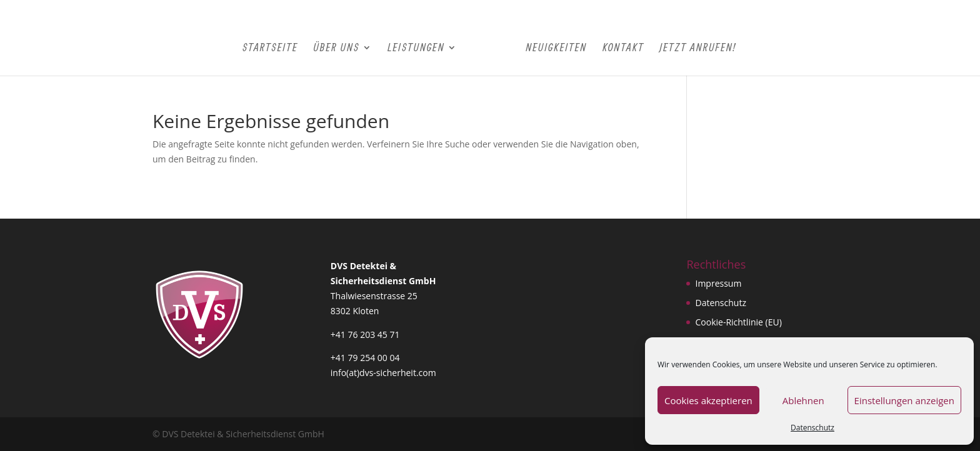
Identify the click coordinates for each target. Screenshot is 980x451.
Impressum (718, 283)
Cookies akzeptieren (708, 400)
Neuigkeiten (556, 48)
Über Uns (336, 48)
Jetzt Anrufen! (697, 48)
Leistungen (416, 48)
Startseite (270, 48)
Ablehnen (803, 400)
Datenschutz (812, 428)
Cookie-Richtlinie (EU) (738, 322)
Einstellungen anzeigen (904, 400)
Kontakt (623, 48)
